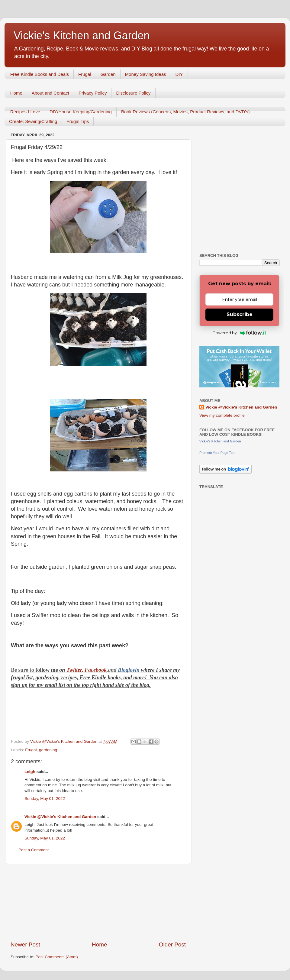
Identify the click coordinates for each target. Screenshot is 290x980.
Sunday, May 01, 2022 (45, 799)
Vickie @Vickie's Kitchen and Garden (60, 817)
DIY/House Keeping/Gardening (81, 112)
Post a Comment (34, 850)
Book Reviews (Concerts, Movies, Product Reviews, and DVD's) (185, 112)
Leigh (30, 772)
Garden (108, 74)
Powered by (239, 333)
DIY (179, 74)
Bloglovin (129, 670)
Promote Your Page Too (217, 453)
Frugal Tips (78, 121)
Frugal (85, 74)
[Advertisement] (98, 902)
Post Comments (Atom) (57, 957)
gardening (48, 750)
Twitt (72, 670)
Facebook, (96, 670)
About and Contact (50, 93)
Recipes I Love (25, 112)
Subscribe (240, 314)
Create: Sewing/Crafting (33, 121)
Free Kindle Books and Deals (40, 74)
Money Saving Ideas (146, 74)
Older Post (172, 944)
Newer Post (25, 944)
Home (16, 93)
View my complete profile (222, 415)
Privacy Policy (93, 93)
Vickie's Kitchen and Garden (82, 36)
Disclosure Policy (133, 93)
